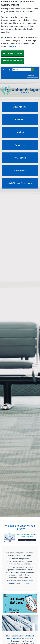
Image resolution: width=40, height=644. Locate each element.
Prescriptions (20, 120)
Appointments (20, 107)
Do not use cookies (12, 61)
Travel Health (20, 170)
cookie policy (16, 46)
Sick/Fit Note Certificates (20, 183)
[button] (9, 70)
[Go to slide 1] (18, 610)
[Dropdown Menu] (32, 76)
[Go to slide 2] (22, 610)
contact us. (26, 583)
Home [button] (5, 70)
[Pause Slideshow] (5, 612)
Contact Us (20, 145)
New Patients (20, 158)
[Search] (22, 70)
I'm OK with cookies (13, 53)
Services (20, 132)
